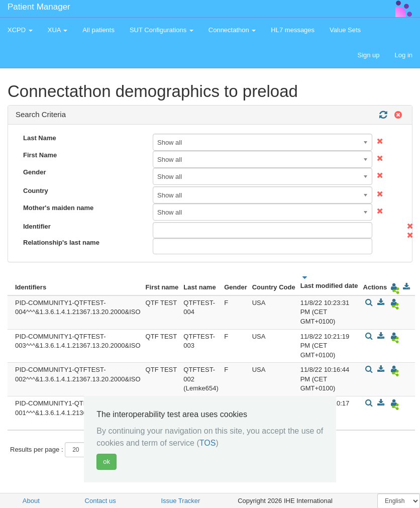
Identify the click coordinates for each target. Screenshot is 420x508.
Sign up (368, 55)
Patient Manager (39, 7)
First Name (40, 155)
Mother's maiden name (58, 208)
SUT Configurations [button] (162, 30)
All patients (98, 30)
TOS (208, 443)
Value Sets (345, 30)
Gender (35, 172)
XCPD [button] (20, 30)
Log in (404, 55)
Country (36, 191)
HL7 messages (293, 30)
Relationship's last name (61, 242)
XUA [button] (58, 30)
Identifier (37, 226)
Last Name (40, 138)
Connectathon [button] (232, 30)
